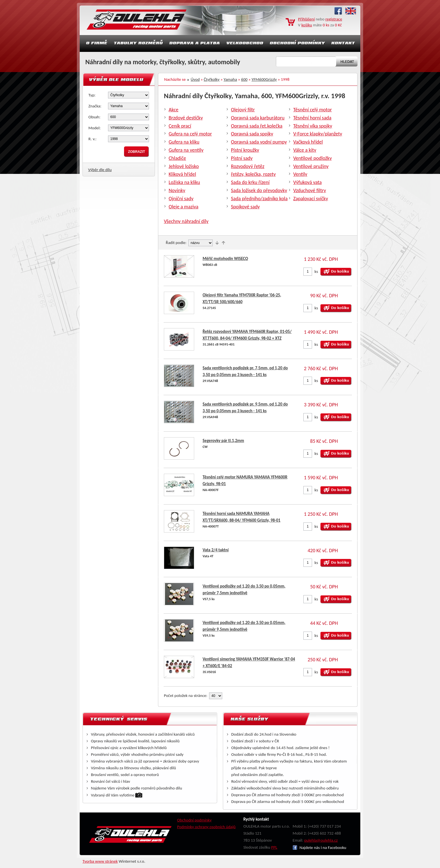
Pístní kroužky (245, 150)
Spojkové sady (245, 207)
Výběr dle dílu (100, 170)
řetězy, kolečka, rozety (253, 174)
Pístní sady (242, 158)
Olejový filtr (243, 110)
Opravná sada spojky (252, 134)
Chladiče (177, 158)
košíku (307, 25)
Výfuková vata (307, 182)
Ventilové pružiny (311, 166)
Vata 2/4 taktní (216, 550)
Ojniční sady (181, 199)
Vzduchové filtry (310, 190)
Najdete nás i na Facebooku (319, 848)
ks (316, 271)
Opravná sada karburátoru (258, 118)
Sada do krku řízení (250, 182)
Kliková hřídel (182, 174)
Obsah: (94, 117)
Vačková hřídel (308, 142)
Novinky (177, 190)
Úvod (195, 79)
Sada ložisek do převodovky (259, 190)
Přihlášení (306, 19)
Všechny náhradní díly (186, 221)
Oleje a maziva (184, 207)
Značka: (95, 106)
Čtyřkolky (212, 79)
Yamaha (230, 79)
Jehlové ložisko (184, 166)
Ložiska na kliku (184, 182)
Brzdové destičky (186, 118)
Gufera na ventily (186, 150)
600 (244, 79)
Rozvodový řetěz (248, 166)
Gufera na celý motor (190, 134)
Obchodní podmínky (194, 820)
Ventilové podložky (312, 158)
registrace (334, 19)
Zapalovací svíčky (311, 199)
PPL (274, 847)
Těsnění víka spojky (313, 126)
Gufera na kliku (184, 142)
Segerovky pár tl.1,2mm (223, 441)
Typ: (92, 95)
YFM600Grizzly (264, 79)
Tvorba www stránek (100, 861)
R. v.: (92, 139)
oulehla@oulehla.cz (321, 840)
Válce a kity (305, 150)
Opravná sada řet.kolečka (257, 126)
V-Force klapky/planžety (318, 134)
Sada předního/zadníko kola (259, 199)
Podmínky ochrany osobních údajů (206, 827)
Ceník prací (180, 126)
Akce (174, 110)
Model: (95, 128)
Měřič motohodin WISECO (225, 259)
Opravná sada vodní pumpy (259, 142)
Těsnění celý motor (313, 110)
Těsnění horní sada (312, 118)
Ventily (300, 174)
